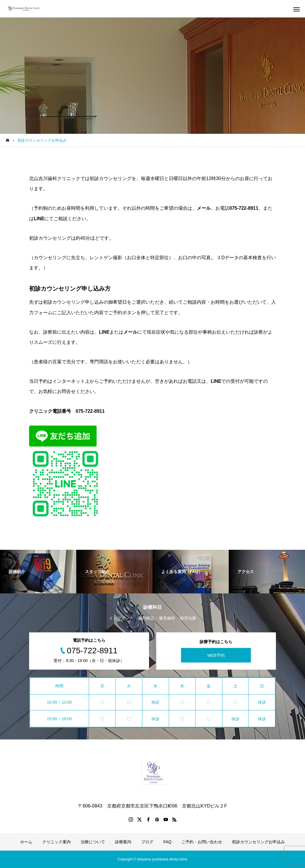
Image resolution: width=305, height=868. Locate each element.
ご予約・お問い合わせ (202, 842)
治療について (93, 842)
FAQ (167, 842)
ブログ (147, 842)
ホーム (26, 842)
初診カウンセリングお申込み (258, 842)
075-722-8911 (90, 411)
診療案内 (123, 842)
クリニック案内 (56, 842)
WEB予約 (216, 655)
